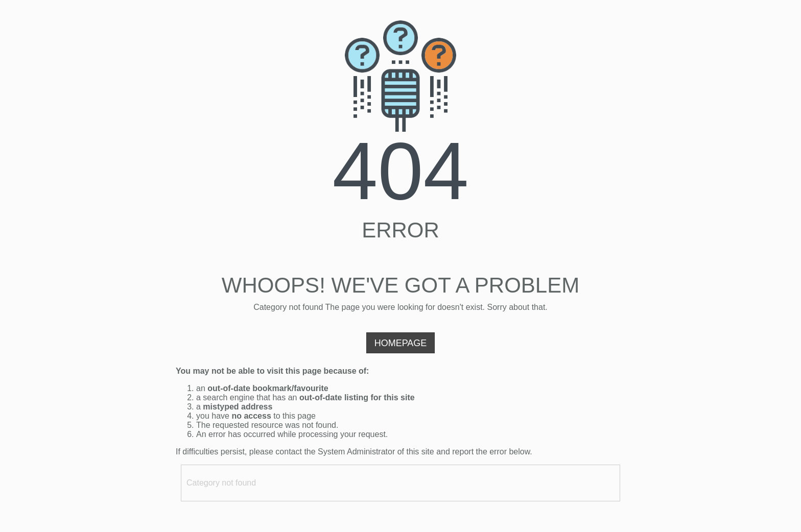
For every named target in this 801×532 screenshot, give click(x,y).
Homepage (401, 343)
